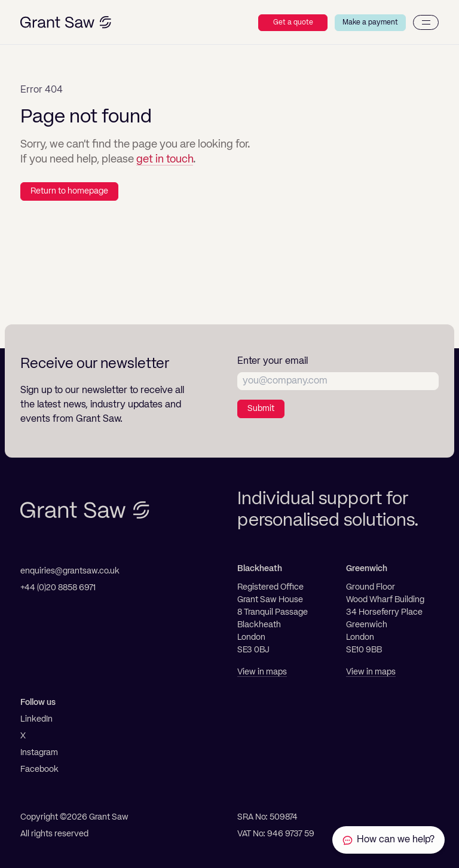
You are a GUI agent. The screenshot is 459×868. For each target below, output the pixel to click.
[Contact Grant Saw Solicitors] (388, 840)
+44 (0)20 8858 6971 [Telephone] (58, 588)
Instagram (39, 753)
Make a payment (370, 23)
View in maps (262, 672)
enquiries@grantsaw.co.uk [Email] (70, 571)
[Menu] (426, 22)
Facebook (39, 769)
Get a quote (293, 23)
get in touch (165, 160)
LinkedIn (36, 719)
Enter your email (273, 361)
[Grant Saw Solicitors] (66, 22)
